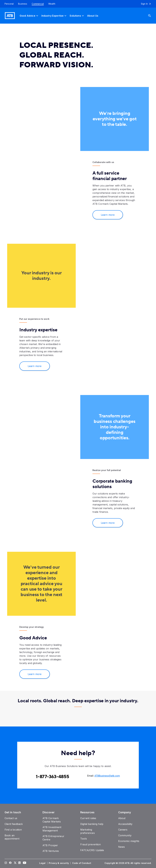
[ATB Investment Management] (52, 829)
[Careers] (123, 830)
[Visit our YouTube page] (24, 863)
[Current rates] (88, 818)
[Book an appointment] (12, 837)
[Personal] (8, 4)
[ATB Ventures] (51, 851)
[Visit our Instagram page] (6, 863)
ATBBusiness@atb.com (107, 776)
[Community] (125, 835)
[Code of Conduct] (82, 863)
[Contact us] (11, 818)
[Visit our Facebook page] (10, 863)
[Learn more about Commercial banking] (115, 215)
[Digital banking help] (92, 824)
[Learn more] (41, 366)
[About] (122, 818)
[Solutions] (77, 16)
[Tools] (84, 839)
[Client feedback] (14, 824)
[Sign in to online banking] (147, 4)
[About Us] (93, 16)
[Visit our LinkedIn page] (19, 863)
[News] (122, 847)
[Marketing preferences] (88, 831)
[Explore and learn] (41, 674)
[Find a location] (13, 830)
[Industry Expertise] (54, 16)
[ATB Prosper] (50, 845)
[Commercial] (38, 4)
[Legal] (43, 863)
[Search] (152, 16)
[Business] (23, 4)
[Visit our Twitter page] (15, 863)
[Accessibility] (125, 824)
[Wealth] (52, 4)
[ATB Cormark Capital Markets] (52, 820)
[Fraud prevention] (90, 844)
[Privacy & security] (59, 863)
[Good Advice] (29, 16)
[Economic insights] (129, 841)
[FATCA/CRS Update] (92, 850)
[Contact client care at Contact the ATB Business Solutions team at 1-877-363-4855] (52, 777)
